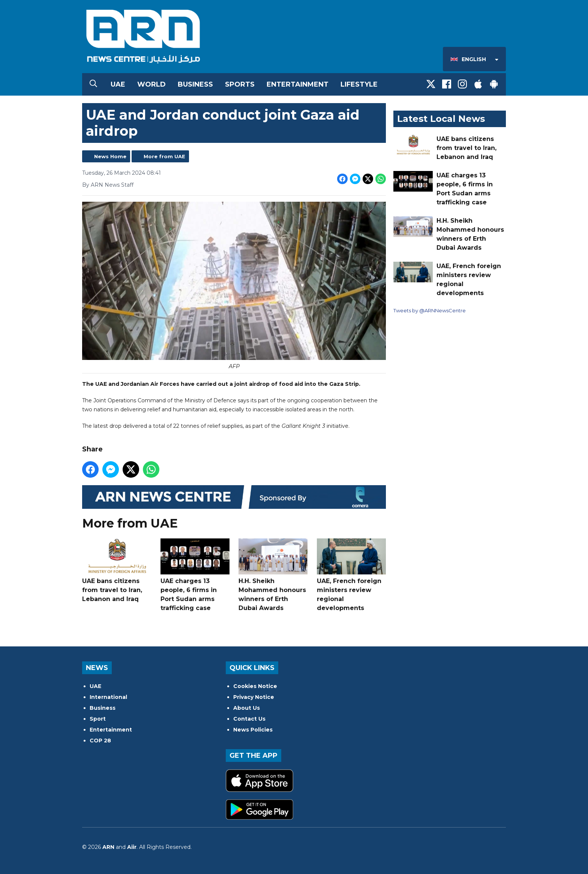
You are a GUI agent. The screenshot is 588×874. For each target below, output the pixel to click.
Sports (240, 84)
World (151, 84)
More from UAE (164, 156)
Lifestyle (359, 84)
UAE (118, 84)
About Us (247, 708)
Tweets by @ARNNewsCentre (430, 310)
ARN (108, 847)
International (108, 697)
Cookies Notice (255, 686)
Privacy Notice (254, 697)
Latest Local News (441, 119)
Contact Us (249, 719)
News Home (110, 156)
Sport (98, 719)
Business (195, 84)
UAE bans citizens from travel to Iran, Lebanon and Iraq (117, 570)
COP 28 (100, 741)
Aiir (132, 847)
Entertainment (298, 84)
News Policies (253, 730)
